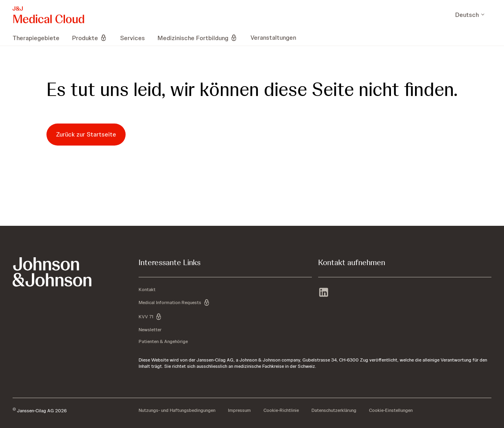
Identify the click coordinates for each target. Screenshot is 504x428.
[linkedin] (324, 293)
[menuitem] (39, 38)
